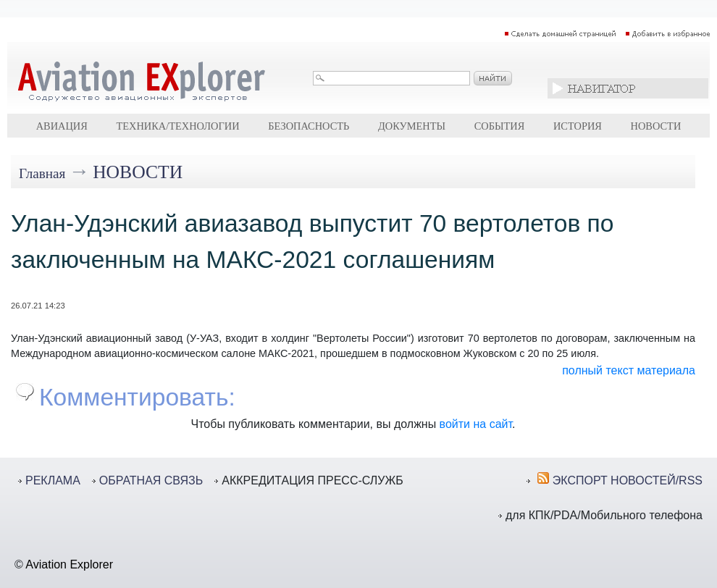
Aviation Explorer (69, 564)
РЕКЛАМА (53, 480)
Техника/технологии (177, 126)
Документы (412, 126)
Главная (42, 173)
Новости (656, 126)
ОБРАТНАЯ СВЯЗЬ (151, 480)
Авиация (62, 126)
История (578, 126)
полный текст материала (629, 370)
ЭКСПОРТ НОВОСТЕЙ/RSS (628, 480)
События (500, 126)
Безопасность (309, 126)
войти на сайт (476, 424)
